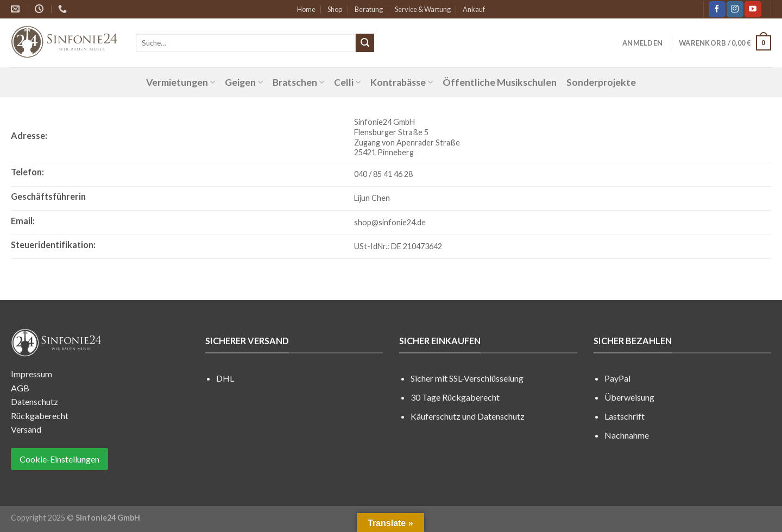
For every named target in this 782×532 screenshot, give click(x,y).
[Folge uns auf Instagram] (735, 9)
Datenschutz (34, 401)
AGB (20, 388)
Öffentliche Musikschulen (500, 82)
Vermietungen (181, 82)
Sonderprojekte (601, 82)
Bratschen (298, 82)
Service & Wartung (423, 9)
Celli (347, 82)
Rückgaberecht (40, 416)
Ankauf (474, 9)
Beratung (369, 9)
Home (306, 9)
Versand (26, 429)
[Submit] (365, 43)
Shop (335, 9)
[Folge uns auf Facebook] (717, 9)
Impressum (31, 374)
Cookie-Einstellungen (59, 459)
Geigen (244, 82)
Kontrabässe (402, 82)
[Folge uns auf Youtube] (753, 9)
